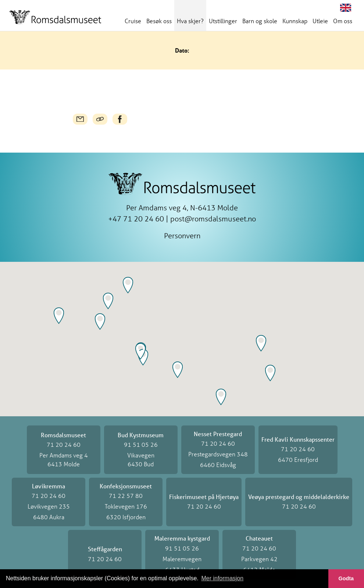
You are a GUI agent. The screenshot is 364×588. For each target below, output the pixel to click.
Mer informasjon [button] (222, 578)
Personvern (182, 236)
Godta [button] (346, 578)
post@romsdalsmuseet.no (213, 219)
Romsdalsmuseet (55, 17)
